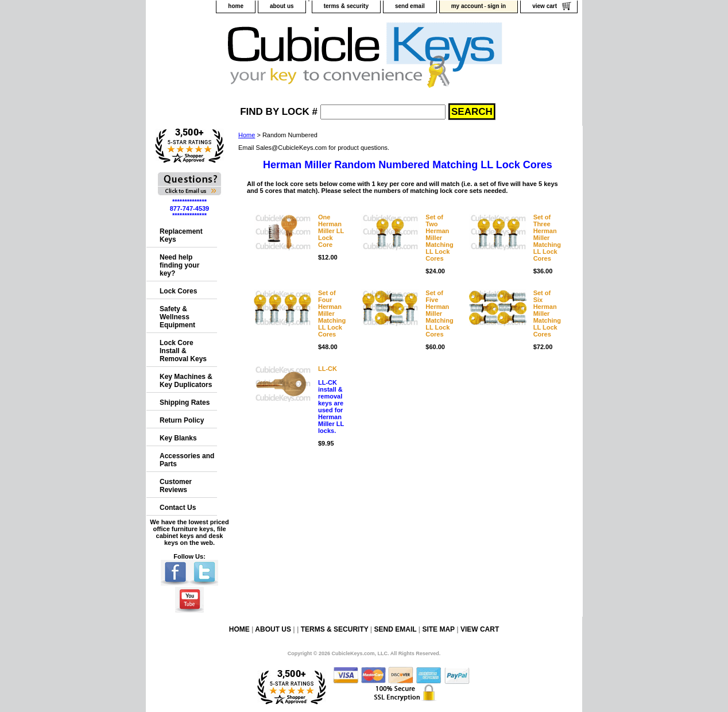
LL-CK (328, 369)
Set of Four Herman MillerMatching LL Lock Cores (332, 314)
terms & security (346, 6)
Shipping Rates (185, 403)
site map (438, 629)
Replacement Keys (181, 235)
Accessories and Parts (187, 460)
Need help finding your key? (179, 265)
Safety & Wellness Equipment (177, 317)
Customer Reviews (176, 486)
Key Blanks (178, 438)
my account (467, 6)
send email (410, 6)
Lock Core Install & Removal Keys (183, 351)
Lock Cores (178, 291)
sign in (497, 6)
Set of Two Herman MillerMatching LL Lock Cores (439, 238)
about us (282, 6)
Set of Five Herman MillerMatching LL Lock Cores (439, 314)
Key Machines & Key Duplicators (186, 381)
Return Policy (182, 420)
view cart (545, 6)
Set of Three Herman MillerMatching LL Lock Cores (547, 238)
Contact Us (178, 508)
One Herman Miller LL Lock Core (331, 231)
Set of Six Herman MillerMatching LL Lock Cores (547, 314)
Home (247, 135)
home (236, 6)
